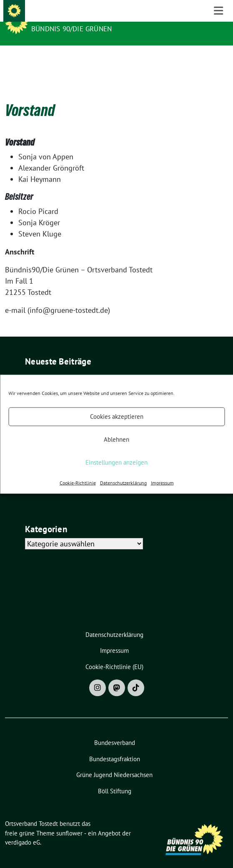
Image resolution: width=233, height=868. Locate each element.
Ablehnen (116, 439)
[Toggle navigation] (218, 59)
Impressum (162, 482)
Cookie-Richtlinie (78, 482)
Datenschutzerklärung (123, 482)
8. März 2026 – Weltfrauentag (73, 368)
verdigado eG (23, 829)
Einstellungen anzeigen (116, 462)
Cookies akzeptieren (117, 416)
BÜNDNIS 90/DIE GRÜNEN (71, 29)
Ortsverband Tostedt (75, 18)
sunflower (69, 820)
